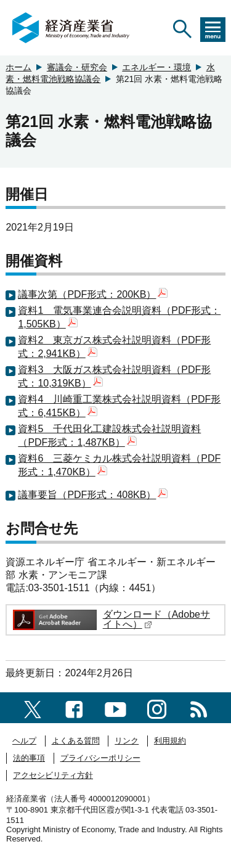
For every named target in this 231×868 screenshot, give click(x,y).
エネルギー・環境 (156, 67)
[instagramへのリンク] (157, 707)
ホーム (18, 67)
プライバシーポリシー (100, 758)
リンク (127, 741)
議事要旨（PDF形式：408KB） (93, 495)
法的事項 (29, 758)
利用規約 (170, 741)
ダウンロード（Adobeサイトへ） (156, 619)
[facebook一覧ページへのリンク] (74, 707)
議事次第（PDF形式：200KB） (93, 294)
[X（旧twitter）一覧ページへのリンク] (33, 707)
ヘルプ (24, 741)
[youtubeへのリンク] (115, 707)
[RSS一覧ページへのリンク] (199, 707)
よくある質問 (76, 741)
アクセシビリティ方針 (53, 775)
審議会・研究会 (77, 67)
